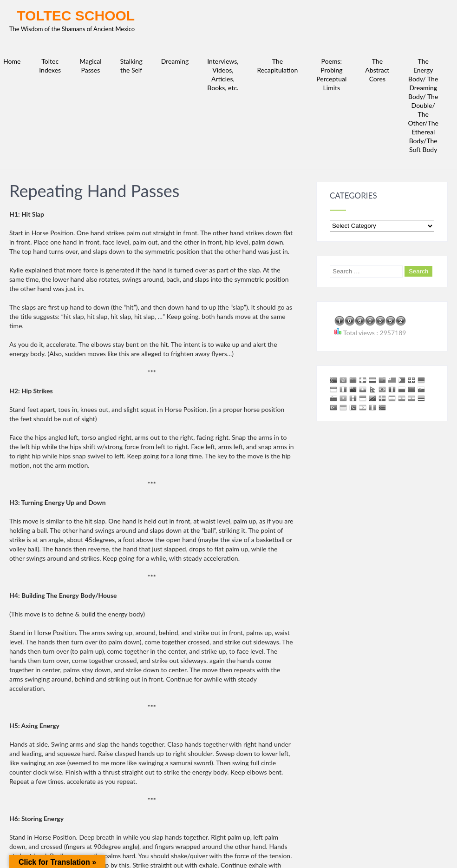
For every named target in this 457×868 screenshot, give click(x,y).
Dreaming (175, 61)
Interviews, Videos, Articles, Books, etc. (223, 74)
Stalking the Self (131, 66)
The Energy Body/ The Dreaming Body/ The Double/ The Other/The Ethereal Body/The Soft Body (423, 105)
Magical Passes (90, 66)
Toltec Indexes (50, 66)
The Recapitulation (277, 66)
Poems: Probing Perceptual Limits (331, 74)
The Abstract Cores (377, 70)
